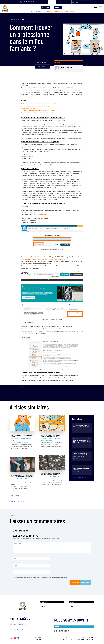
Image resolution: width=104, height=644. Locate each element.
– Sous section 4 (44, 606)
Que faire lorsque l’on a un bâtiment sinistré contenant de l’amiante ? (50, 474)
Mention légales (68, 639)
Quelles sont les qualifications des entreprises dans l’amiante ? (38, 104)
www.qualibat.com (41, 215)
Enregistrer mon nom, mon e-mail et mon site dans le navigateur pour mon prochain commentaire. (41, 577)
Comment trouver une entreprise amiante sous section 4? (37, 113)
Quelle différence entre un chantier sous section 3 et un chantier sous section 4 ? (22, 476)
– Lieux (71, 606)
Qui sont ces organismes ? (28, 108)
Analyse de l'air (44, 440)
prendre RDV (52, 2)
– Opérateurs (72, 608)
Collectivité (58, 7)
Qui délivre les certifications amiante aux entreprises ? (36, 106)
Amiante (40, 11)
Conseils (50, 440)
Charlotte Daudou (17, 439)
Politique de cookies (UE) (86, 639)
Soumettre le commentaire (80, 582)
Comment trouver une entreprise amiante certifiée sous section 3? (39, 111)
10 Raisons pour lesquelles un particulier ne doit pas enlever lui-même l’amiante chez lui (22, 435)
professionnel (46, 7)
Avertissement (67, 638)
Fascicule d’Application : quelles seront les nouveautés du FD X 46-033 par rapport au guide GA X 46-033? (51, 435)
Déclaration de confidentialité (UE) (83, 638)
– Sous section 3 (44, 605)
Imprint (75, 639)
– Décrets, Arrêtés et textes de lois (79, 605)
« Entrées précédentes (17, 501)
